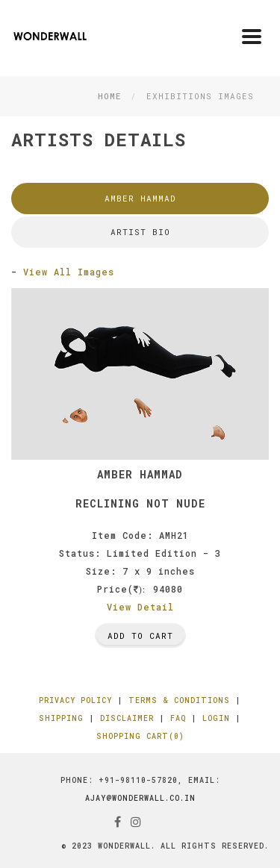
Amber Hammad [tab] (140, 198)
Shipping (61, 718)
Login (216, 718)
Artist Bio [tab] (140, 232)
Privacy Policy (75, 700)
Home (109, 96)
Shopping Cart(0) (140, 736)
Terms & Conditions (179, 700)
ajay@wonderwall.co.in (140, 798)
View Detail (140, 607)
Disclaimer (127, 718)
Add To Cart (140, 636)
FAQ (178, 718)
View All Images (69, 272)
